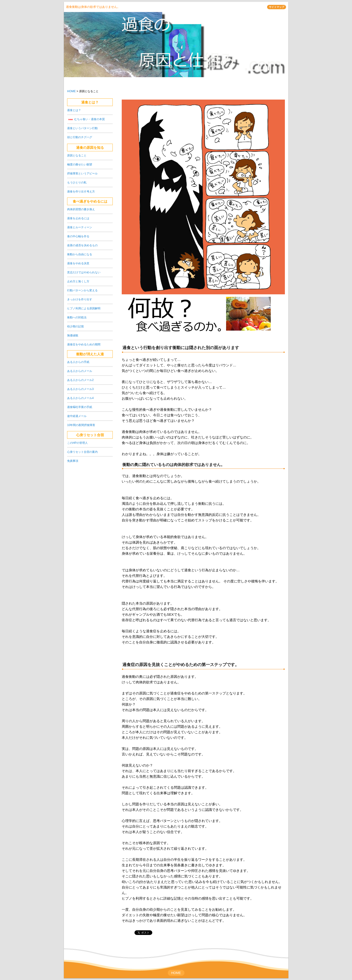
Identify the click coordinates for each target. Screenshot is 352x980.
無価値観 (73, 335)
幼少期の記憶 (75, 326)
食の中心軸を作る (78, 236)
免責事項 (73, 461)
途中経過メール (77, 416)
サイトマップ (277, 7)
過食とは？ (90, 102)
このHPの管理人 (77, 443)
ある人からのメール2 (80, 380)
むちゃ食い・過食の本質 (90, 119)
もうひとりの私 (77, 183)
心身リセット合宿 (90, 435)
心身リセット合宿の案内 (82, 452)
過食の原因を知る (90, 148)
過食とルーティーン (80, 227)
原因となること (77, 155)
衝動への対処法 (77, 317)
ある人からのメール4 (80, 398)
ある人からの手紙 (78, 362)
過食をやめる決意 (78, 263)
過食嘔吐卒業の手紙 (80, 407)
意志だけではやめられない (84, 272)
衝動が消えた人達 (90, 354)
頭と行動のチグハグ (80, 137)
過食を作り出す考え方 (81, 192)
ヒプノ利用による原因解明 (84, 308)
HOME (71, 91)
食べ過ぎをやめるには (90, 201)
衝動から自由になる (80, 254)
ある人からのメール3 (80, 389)
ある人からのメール (80, 371)
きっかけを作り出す (80, 299)
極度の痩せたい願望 (80, 164)
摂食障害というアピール (82, 173)
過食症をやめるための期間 (84, 344)
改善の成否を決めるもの (82, 245)
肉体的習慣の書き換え (81, 209)
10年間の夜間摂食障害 (81, 425)
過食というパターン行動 (82, 128)
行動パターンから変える (82, 290)
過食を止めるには (78, 218)
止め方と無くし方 (78, 281)
